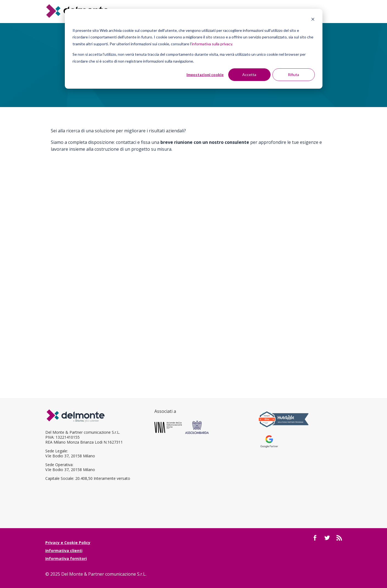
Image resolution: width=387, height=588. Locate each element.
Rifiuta (293, 75)
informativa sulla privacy (212, 44)
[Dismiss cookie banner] (313, 20)
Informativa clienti (64, 551)
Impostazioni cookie (205, 75)
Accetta (249, 75)
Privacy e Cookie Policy (68, 543)
